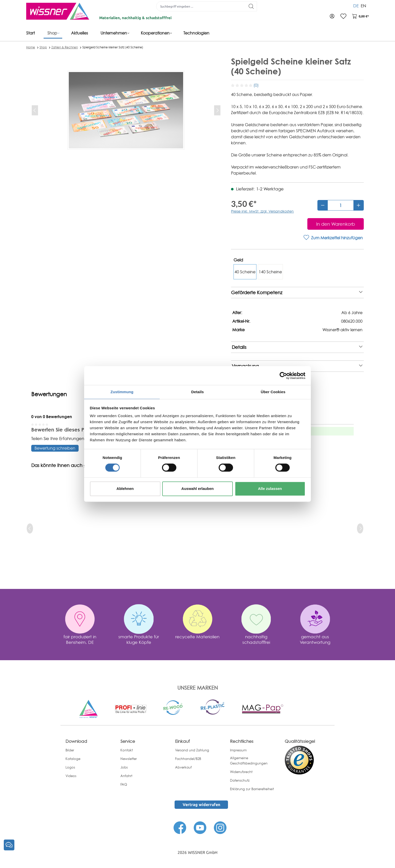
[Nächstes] (217, 110)
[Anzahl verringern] (323, 205)
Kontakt (127, 750)
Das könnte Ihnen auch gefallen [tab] (67, 465)
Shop (43, 47)
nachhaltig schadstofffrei (256, 639)
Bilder (70, 750)
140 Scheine (270, 272)
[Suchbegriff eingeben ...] (199, 6)
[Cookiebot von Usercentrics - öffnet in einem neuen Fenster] (283, 375)
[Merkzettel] (341, 16)
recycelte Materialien (197, 637)
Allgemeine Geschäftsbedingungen (249, 761)
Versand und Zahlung (192, 750)
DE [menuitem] (356, 5)
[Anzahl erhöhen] (358, 205)
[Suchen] (249, 6)
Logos (70, 767)
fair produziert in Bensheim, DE (80, 639)
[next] (360, 528)
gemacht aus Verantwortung (315, 639)
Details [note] (297, 347)
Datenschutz (240, 780)
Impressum (238, 750)
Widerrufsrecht (241, 772)
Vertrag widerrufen (201, 805)
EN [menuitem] (364, 5)
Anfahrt (126, 776)
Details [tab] (197, 392)
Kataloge (73, 759)
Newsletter (129, 759)
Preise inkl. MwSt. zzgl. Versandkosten (262, 211)
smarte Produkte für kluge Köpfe (139, 639)
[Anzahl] (341, 205)
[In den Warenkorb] (336, 224)
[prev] (30, 528)
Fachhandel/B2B (188, 759)
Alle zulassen (270, 489)
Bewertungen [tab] (49, 394)
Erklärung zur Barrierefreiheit (252, 789)
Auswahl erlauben (197, 489)
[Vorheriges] (35, 110)
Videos (71, 776)
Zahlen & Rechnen (65, 47)
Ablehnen (125, 489)
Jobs (124, 767)
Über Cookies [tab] (273, 392)
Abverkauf (183, 767)
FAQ (124, 784)
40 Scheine (245, 272)
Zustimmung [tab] (122, 392)
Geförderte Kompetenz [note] (297, 293)
